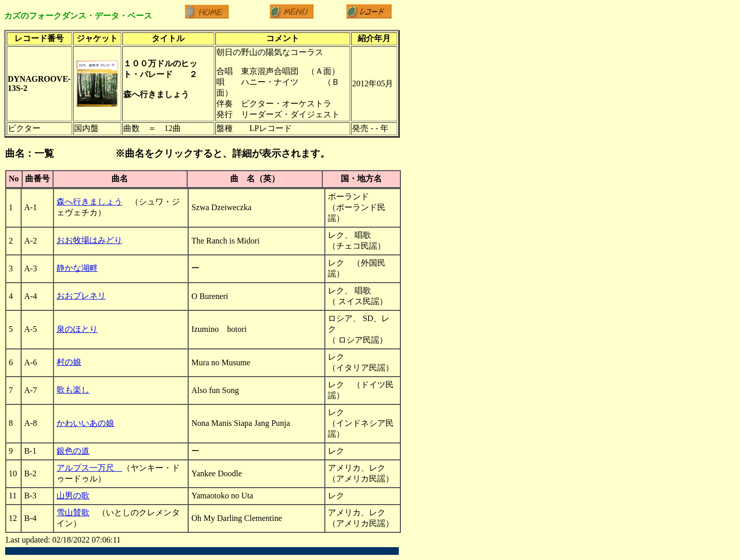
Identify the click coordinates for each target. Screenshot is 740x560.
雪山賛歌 (73, 512)
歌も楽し (73, 390)
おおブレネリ (81, 296)
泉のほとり (77, 329)
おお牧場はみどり (89, 240)
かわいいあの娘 (85, 423)
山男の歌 (73, 496)
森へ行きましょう (89, 202)
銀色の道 (73, 451)
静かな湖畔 (77, 268)
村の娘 (69, 362)
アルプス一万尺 (89, 468)
